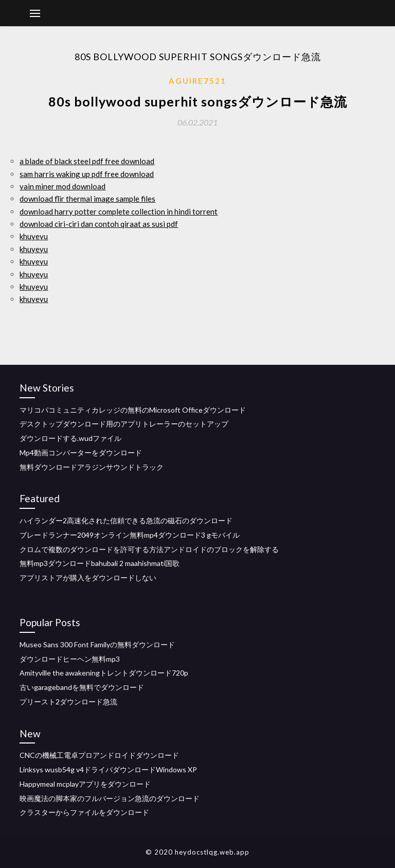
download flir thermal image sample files (87, 199)
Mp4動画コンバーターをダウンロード (81, 453)
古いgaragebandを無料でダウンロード (82, 687)
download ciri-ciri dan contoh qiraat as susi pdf (99, 224)
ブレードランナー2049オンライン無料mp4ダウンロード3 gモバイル (130, 535)
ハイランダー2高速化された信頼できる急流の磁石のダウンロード (126, 520)
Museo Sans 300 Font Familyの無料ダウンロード (97, 644)
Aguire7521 (197, 81)
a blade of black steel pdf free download (87, 161)
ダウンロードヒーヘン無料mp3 (70, 659)
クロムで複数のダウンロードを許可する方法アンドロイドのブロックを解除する (149, 549)
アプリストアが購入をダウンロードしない (88, 578)
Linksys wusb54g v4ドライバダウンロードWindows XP (108, 769)
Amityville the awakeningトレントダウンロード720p (104, 673)
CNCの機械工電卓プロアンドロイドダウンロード (99, 755)
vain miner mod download (62, 186)
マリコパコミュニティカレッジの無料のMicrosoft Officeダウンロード (133, 410)
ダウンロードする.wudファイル (70, 438)
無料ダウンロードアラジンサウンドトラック (92, 467)
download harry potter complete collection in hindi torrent (119, 211)
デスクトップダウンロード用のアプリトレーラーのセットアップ (124, 424)
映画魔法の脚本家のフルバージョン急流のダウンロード (110, 798)
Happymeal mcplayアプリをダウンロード (85, 784)
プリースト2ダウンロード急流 (68, 702)
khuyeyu (34, 236)
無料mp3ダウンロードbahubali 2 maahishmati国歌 (100, 563)
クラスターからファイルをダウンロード (84, 812)
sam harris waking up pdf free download (87, 174)
